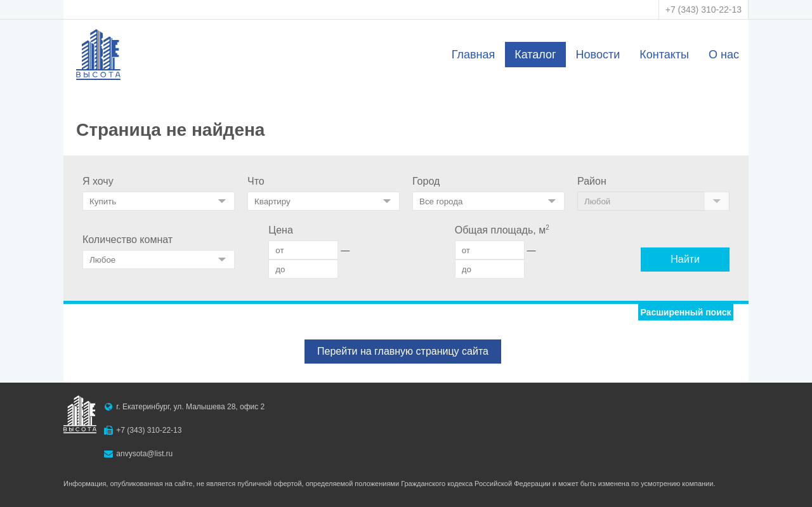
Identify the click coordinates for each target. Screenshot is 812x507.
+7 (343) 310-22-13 (704, 10)
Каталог (535, 55)
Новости (598, 55)
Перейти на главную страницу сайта (403, 351)
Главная (474, 55)
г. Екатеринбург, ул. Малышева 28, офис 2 (190, 407)
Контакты (664, 55)
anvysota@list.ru (144, 454)
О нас (724, 55)
